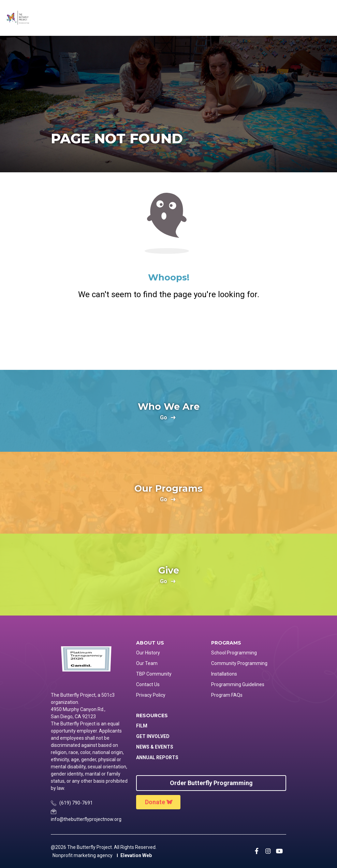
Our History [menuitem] (148, 653)
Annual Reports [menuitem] (157, 757)
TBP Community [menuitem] (154, 674)
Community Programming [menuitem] (239, 663)
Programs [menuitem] (226, 643)
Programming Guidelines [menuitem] (238, 684)
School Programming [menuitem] (234, 653)
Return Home (168, 329)
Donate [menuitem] (155, 802)
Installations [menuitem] (224, 674)
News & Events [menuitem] (155, 747)
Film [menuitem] (142, 726)
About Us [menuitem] (150, 643)
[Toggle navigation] (326, 18)
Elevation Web (136, 855)
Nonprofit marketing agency (83, 855)
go (164, 418)
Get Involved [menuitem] (153, 736)
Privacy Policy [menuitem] (151, 695)
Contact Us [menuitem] (148, 684)
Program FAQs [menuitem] (227, 695)
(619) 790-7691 (76, 803)
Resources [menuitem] (152, 716)
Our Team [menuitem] (147, 663)
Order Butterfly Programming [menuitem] (211, 783)
